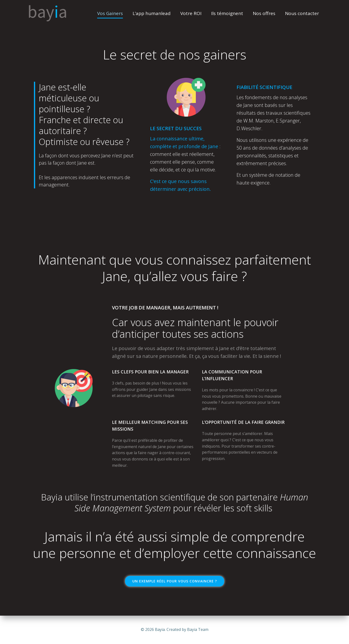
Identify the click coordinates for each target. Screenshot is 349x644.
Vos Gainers (110, 13)
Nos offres (264, 13)
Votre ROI (191, 13)
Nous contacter (302, 13)
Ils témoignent (227, 13)
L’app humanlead (152, 13)
